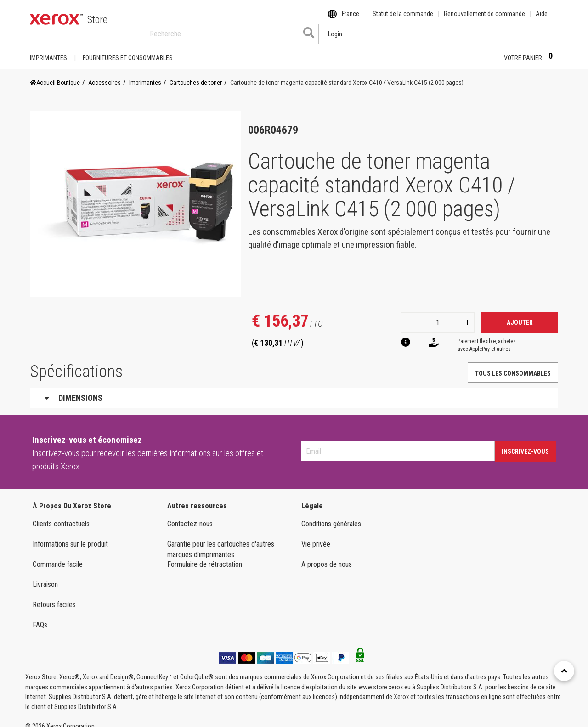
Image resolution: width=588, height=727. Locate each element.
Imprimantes (48, 49)
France (351, 20)
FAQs (40, 616)
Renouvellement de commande (484, 20)
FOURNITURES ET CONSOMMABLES (128, 49)
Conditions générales (331, 515)
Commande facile (58, 555)
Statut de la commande (403, 20)
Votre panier (531, 49)
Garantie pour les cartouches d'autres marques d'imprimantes (221, 541)
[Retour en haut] (564, 671)
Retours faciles (54, 596)
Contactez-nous (190, 515)
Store (97, 20)
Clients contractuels (61, 515)
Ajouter (520, 314)
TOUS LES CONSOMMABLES (513, 365)
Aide (542, 20)
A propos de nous (327, 555)
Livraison (45, 576)
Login (481, 49)
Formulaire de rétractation (205, 555)
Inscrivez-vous (525, 443)
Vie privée (316, 535)
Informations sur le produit (70, 535)
